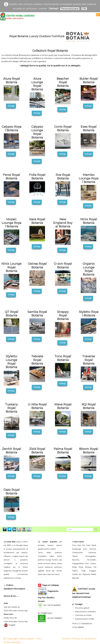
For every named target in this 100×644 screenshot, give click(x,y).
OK (84, 9)
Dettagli (54, 8)
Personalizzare (70, 9)
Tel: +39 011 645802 (52, 605)
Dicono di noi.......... (11, 596)
